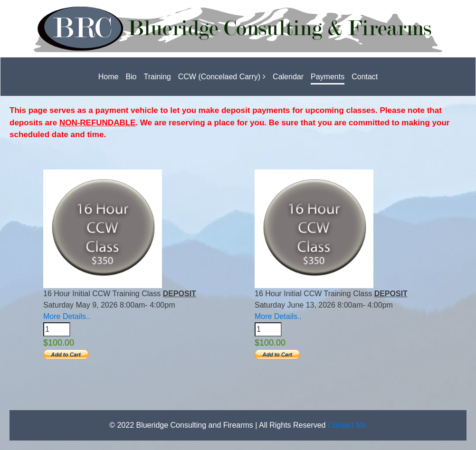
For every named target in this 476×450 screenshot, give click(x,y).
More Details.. (67, 316)
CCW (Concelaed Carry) (219, 77)
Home (109, 77)
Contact (365, 77)
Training (157, 77)
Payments (328, 77)
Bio (131, 77)
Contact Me (347, 425)
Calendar (288, 77)
